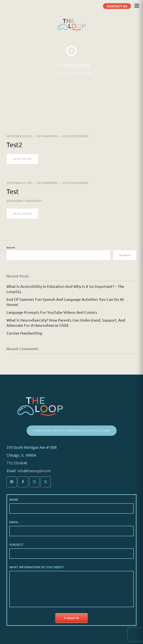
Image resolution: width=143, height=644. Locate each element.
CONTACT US (117, 6)
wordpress (50, 136)
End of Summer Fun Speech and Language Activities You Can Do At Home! (65, 302)
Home (56, 73)
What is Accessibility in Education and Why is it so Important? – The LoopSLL (65, 289)
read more (22, 159)
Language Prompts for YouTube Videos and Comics (52, 312)
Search (11, 247)
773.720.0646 (17, 463)
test (13, 191)
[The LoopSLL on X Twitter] (46, 482)
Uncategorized (77, 136)
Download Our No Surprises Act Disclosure (72, 431)
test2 (14, 145)
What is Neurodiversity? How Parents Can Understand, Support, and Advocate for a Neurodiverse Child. (66, 323)
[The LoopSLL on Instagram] (34, 482)
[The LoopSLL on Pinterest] (12, 482)
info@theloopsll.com (34, 471)
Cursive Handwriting (24, 333)
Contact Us (71, 618)
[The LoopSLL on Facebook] (23, 482)
